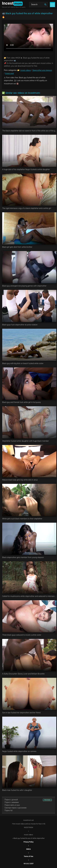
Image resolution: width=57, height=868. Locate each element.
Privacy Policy (28, 842)
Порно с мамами (12, 802)
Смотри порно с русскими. (16, 808)
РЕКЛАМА (47, 800)
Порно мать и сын (12, 805)
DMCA (28, 849)
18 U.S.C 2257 (28, 864)
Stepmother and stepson (42, 70)
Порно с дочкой (11, 800)
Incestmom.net (28, 820)
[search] (45, 5)
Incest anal (9, 73)
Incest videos (26, 70)
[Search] (39, 5)
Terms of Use (28, 856)
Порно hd (8, 810)
